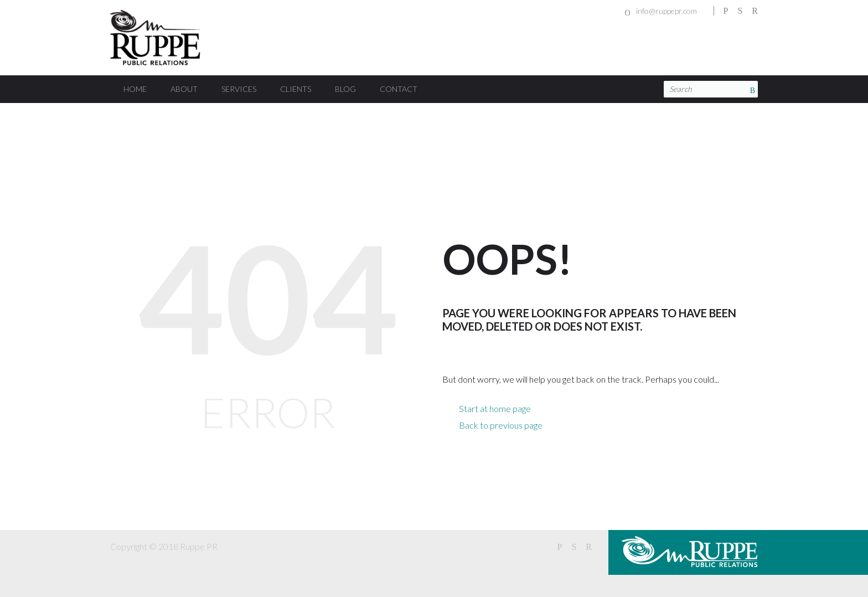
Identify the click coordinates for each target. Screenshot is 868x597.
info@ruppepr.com (666, 11)
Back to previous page (501, 425)
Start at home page (495, 408)
